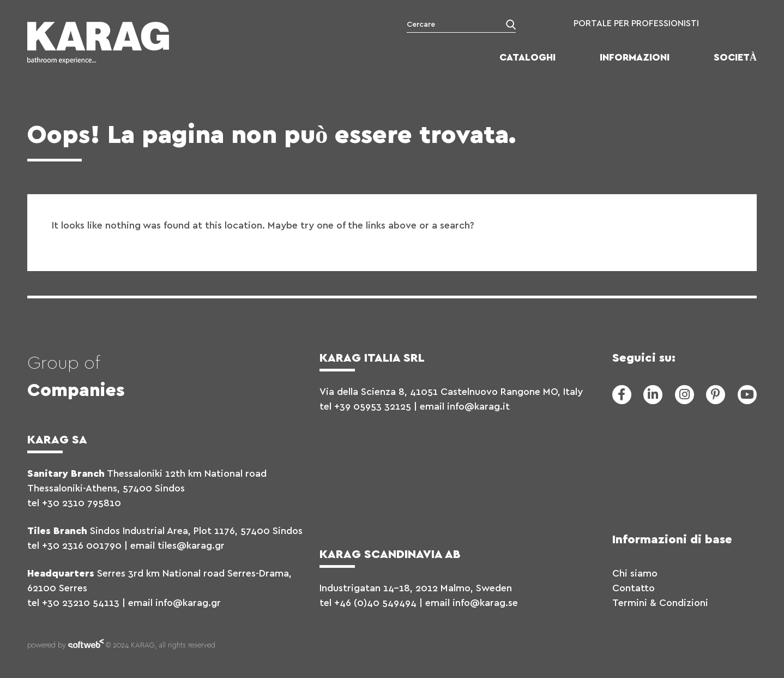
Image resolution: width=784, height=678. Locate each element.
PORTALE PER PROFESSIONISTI (636, 23)
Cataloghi (527, 58)
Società (735, 58)
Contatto (634, 589)
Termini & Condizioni (660, 603)
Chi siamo (635, 574)
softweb (86, 646)
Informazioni (635, 58)
